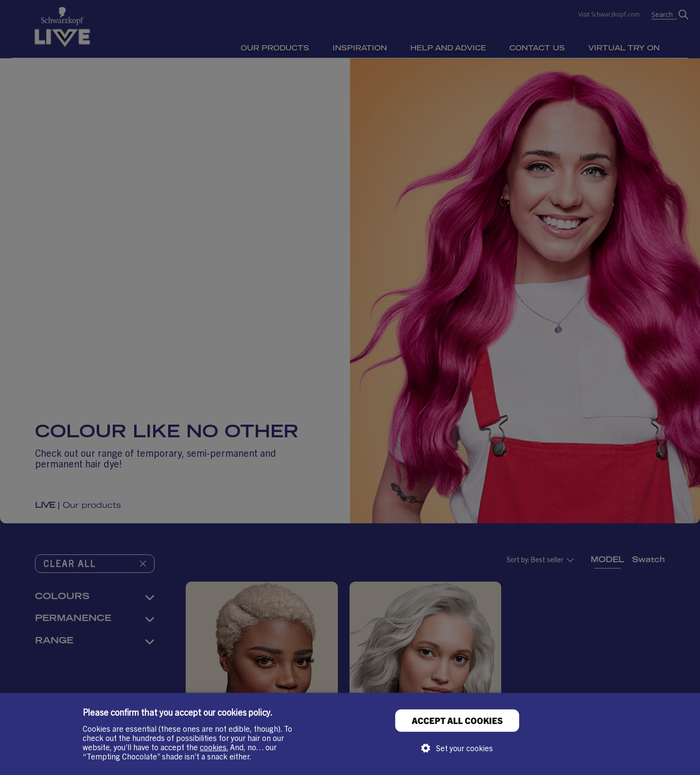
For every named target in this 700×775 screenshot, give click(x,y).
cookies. (214, 747)
